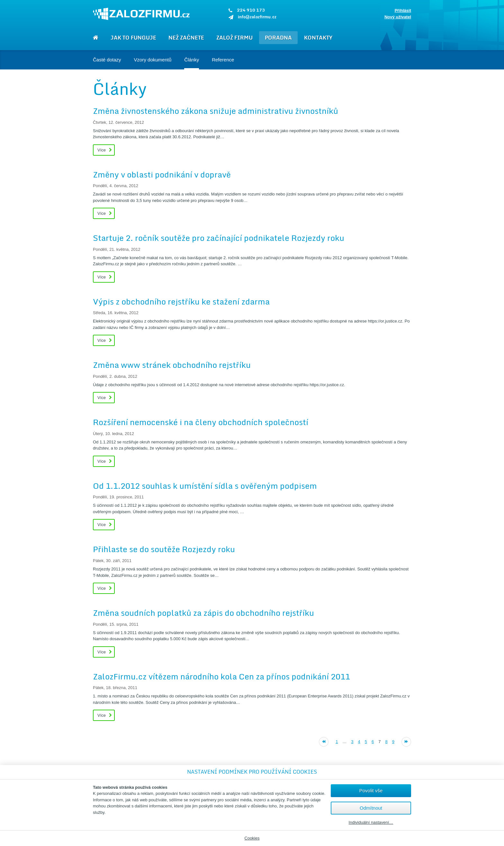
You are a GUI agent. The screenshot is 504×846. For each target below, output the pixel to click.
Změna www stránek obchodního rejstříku (172, 365)
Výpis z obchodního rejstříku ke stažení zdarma (181, 301)
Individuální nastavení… (371, 823)
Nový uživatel (398, 17)
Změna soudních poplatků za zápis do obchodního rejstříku (203, 613)
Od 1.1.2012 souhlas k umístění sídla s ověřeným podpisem (205, 486)
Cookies (252, 838)
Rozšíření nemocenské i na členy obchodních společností (201, 422)
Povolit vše (371, 791)
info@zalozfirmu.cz (257, 17)
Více (102, 150)
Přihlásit (403, 10)
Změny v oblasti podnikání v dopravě (162, 174)
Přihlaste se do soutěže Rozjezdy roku (164, 549)
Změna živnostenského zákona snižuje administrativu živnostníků (216, 111)
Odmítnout (371, 808)
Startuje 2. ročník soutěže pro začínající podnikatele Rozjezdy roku (219, 238)
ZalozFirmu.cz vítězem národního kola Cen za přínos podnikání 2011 (221, 676)
